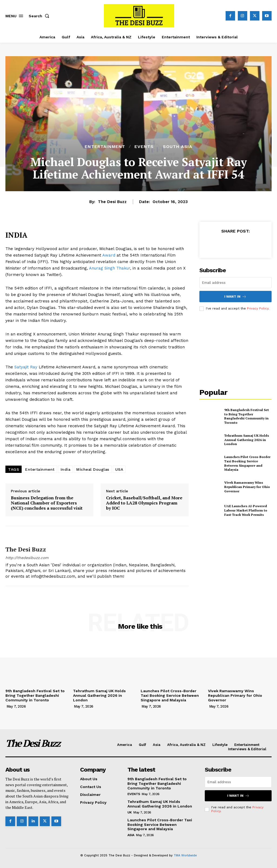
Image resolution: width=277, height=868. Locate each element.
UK (130, 812)
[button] (40, 16)
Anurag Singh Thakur (110, 268)
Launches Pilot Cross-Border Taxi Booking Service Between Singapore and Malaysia (247, 463)
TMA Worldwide (185, 855)
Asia (131, 835)
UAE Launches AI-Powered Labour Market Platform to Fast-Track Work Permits (246, 510)
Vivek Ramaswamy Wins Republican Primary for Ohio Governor (247, 487)
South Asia (178, 147)
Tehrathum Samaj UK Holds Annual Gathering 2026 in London (247, 440)
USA (119, 469)
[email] (235, 283)
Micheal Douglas (93, 469)
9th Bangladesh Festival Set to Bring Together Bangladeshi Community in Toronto (247, 416)
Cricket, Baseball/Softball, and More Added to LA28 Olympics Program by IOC (144, 503)
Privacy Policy (258, 308)
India (66, 469)
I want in (235, 296)
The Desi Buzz (112, 202)
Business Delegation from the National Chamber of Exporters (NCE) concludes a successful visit (47, 503)
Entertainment (105, 147)
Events (144, 147)
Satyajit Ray (26, 367)
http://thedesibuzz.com (27, 558)
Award (109, 255)
